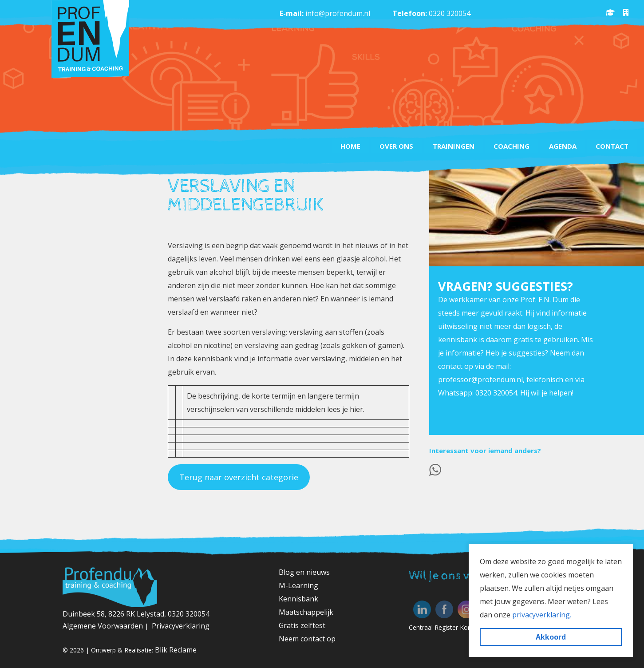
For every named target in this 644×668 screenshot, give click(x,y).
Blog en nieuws (304, 572)
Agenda (562, 146)
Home (349, 146)
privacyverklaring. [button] (542, 615)
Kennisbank (298, 599)
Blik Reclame (176, 650)
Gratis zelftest (302, 625)
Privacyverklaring (181, 626)
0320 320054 (450, 13)
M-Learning (298, 585)
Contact (612, 146)
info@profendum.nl (338, 13)
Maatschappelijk (306, 612)
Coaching (511, 146)
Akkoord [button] (551, 637)
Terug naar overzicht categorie (239, 477)
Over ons (395, 146)
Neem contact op (307, 639)
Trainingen (453, 146)
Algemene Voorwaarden (104, 626)
